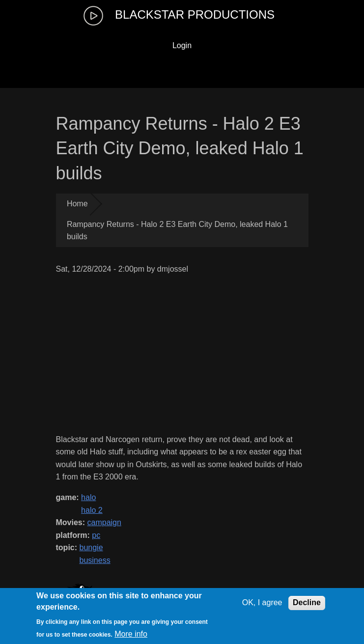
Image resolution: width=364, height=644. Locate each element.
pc (96, 535)
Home (77, 204)
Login (182, 45)
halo (88, 497)
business (95, 560)
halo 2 (92, 510)
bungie (91, 547)
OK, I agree (262, 602)
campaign (104, 522)
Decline (307, 602)
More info (131, 634)
